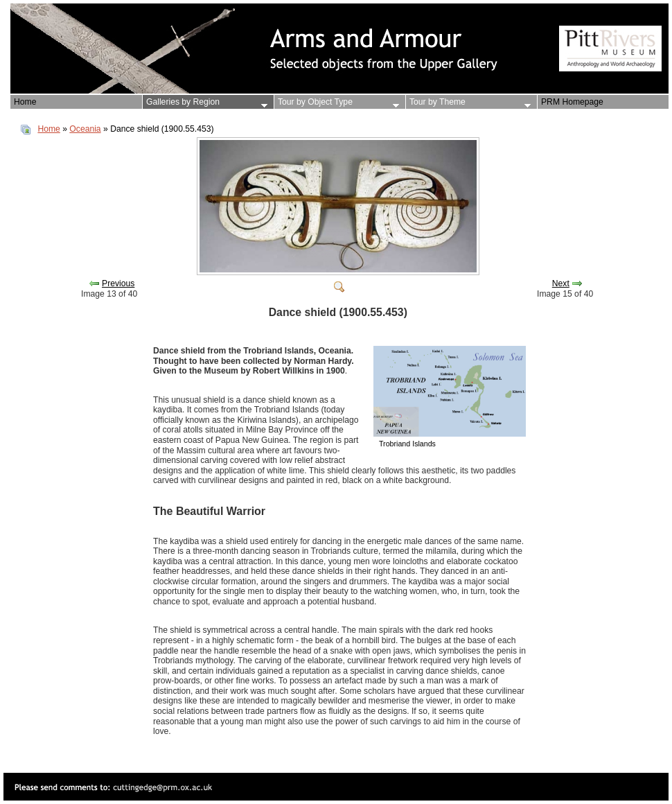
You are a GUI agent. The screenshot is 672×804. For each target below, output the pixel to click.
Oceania (85, 129)
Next (561, 283)
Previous (118, 283)
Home (48, 129)
